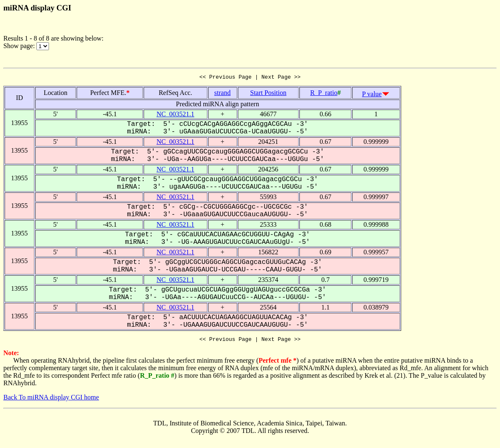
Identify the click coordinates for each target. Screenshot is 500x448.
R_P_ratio (324, 94)
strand (223, 94)
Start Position (268, 94)
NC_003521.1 (175, 115)
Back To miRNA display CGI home (51, 400)
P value (372, 95)
